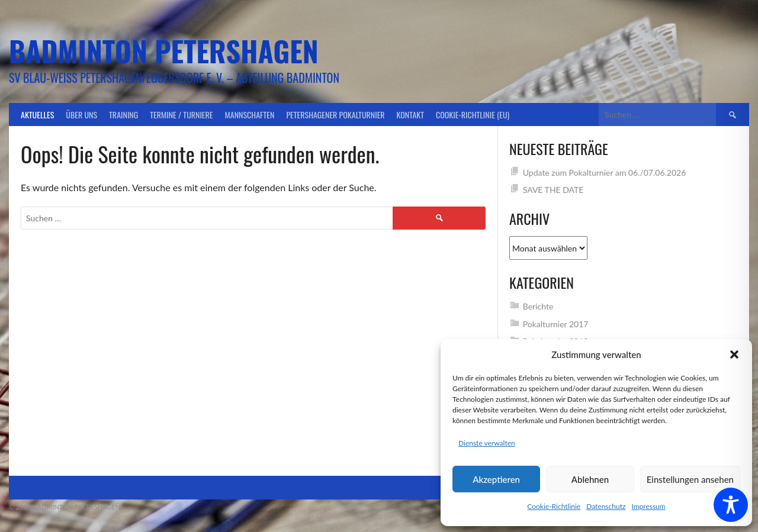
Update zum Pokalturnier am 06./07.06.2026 (605, 173)
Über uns (81, 115)
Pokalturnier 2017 (556, 324)
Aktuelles (37, 115)
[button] (734, 354)
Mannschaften (250, 115)
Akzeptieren (496, 479)
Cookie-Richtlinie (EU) (473, 115)
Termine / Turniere (181, 115)
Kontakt (410, 115)
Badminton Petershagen (164, 51)
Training (123, 115)
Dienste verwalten (487, 443)
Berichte (538, 306)
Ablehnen (590, 479)
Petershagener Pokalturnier (335, 115)
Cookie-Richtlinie (554, 506)
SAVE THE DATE (553, 190)
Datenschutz (606, 506)
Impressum (648, 506)
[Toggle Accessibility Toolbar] (731, 505)
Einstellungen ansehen (690, 479)
